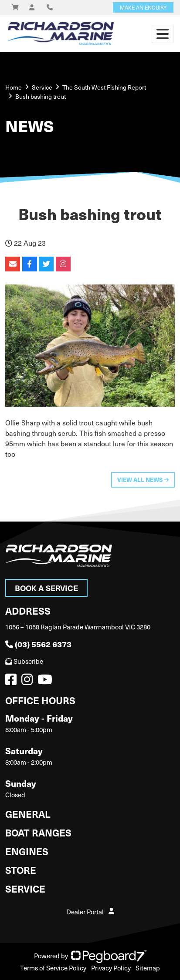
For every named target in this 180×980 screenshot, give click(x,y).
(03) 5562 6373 (38, 644)
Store (21, 870)
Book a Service (46, 588)
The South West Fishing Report (104, 87)
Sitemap (148, 968)
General (28, 814)
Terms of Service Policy (53, 968)
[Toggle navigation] (163, 34)
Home (14, 87)
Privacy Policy (111, 968)
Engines (27, 851)
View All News (143, 480)
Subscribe (24, 661)
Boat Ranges (38, 832)
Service (25, 888)
